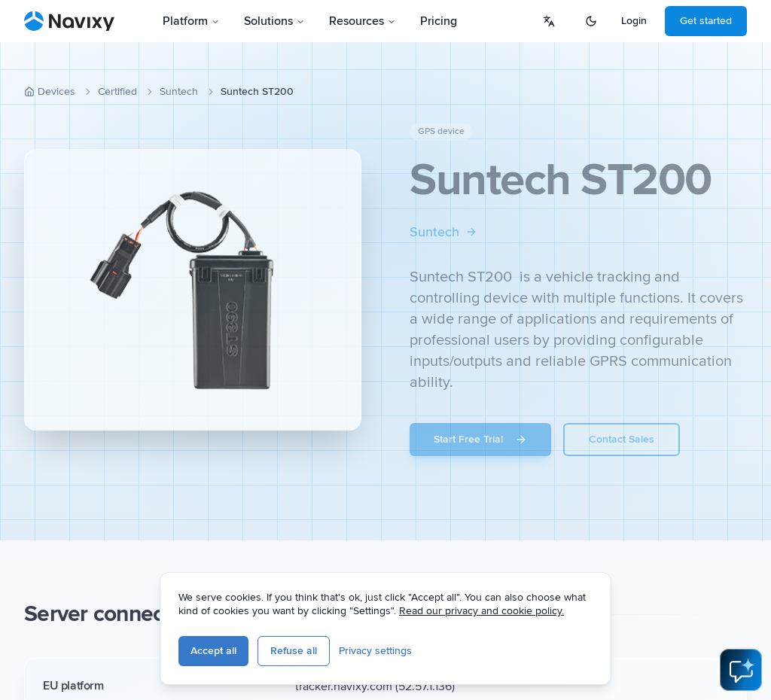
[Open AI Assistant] (741, 670)
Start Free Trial (480, 439)
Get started (706, 21)
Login (634, 21)
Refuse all (294, 651)
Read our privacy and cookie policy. (481, 611)
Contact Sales (622, 439)
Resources (363, 21)
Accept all (213, 651)
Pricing (439, 21)
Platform (191, 21)
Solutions (274, 21)
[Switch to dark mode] (591, 21)
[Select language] (549, 21)
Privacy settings (375, 651)
